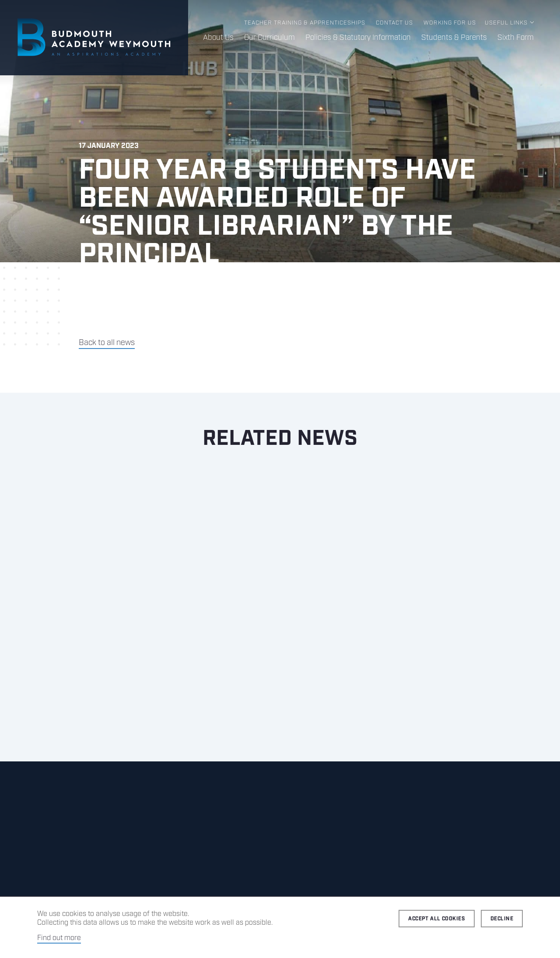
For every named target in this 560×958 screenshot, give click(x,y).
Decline (502, 919)
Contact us (394, 23)
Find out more (59, 938)
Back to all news (107, 343)
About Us (218, 38)
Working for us (450, 23)
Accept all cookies (437, 919)
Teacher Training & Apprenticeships (305, 23)
